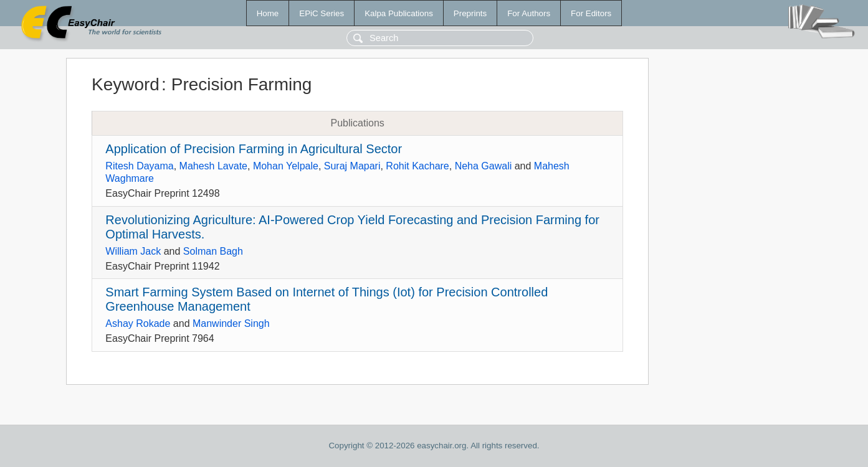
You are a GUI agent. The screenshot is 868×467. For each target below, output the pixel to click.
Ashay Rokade (138, 323)
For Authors (529, 13)
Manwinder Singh (231, 323)
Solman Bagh (213, 251)
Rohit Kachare (417, 166)
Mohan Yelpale (286, 166)
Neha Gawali (484, 166)
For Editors (591, 13)
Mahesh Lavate (213, 166)
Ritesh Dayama (139, 166)
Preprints (470, 13)
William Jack (133, 251)
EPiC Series (322, 13)
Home (268, 13)
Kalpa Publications (399, 13)
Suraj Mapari (352, 166)
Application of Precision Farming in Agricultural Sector (254, 149)
